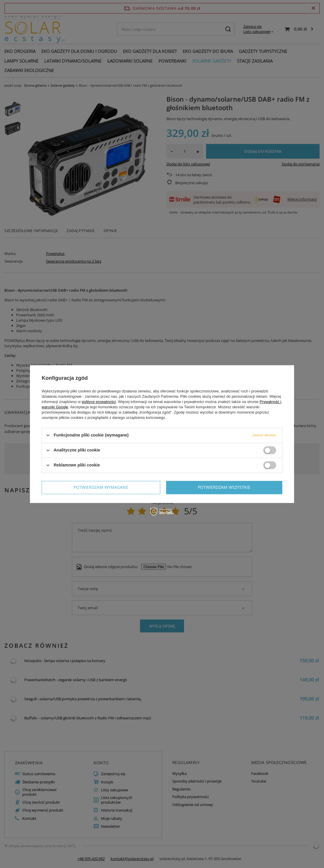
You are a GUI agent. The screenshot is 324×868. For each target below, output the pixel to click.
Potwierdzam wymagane (101, 487)
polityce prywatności (99, 402)
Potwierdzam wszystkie (224, 487)
